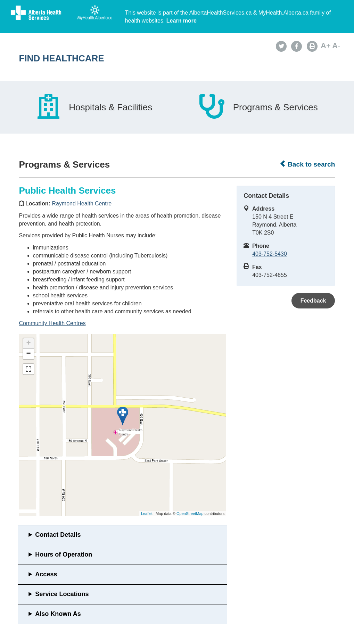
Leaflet (147, 514)
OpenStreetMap (190, 514)
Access (46, 574)
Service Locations (62, 594)
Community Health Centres (52, 323)
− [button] (28, 354)
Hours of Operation (64, 554)
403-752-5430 (270, 254)
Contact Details (58, 535)
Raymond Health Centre (82, 204)
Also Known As (58, 614)
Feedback (313, 301)
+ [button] (28, 344)
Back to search (307, 164)
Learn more (182, 21)
